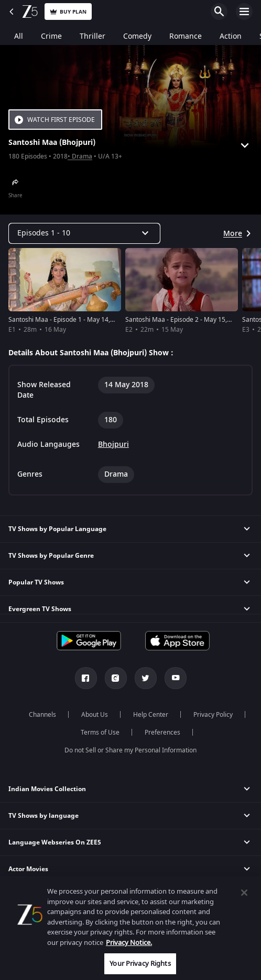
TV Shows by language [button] (43, 816)
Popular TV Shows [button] (36, 582)
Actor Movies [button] (28, 869)
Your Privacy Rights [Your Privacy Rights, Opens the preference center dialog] (140, 964)
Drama (82, 157)
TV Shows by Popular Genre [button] (51, 556)
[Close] (244, 893)
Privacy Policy (213, 715)
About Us (95, 715)
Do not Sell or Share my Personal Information (130, 750)
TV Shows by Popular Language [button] (57, 529)
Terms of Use (100, 733)
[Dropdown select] (84, 233)
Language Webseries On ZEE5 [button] (55, 842)
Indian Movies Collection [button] (47, 789)
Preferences (162, 733)
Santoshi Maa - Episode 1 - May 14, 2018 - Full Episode (87, 320)
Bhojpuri (113, 445)
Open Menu (244, 12)
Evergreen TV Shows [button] (40, 609)
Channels (42, 715)
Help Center (151, 715)
